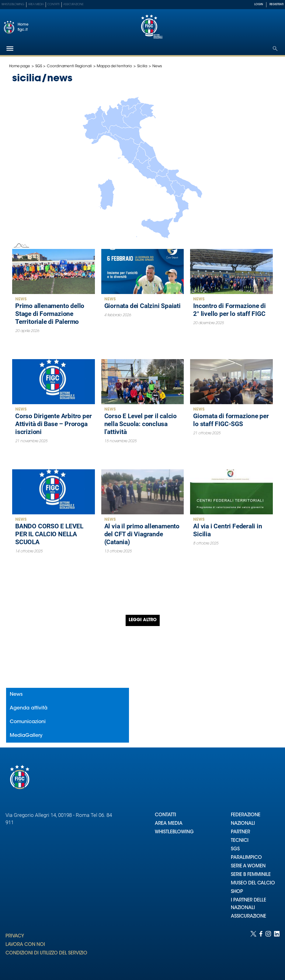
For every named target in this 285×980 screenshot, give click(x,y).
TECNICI (240, 841)
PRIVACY (15, 936)
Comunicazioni (28, 722)
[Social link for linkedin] (277, 949)
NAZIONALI (243, 824)
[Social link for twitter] (253, 949)
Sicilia (142, 66)
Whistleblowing (13, 4)
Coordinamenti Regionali (69, 66)
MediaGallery (26, 736)
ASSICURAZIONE (249, 917)
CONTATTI (165, 815)
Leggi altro (143, 620)
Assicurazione (73, 4)
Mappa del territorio (114, 66)
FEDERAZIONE (246, 815)
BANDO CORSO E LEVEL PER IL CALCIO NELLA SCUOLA (49, 534)
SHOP (237, 892)
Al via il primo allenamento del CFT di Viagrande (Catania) (142, 534)
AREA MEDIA (169, 824)
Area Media (36, 4)
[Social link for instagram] (268, 949)
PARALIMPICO (246, 858)
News (21, 299)
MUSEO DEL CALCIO (253, 883)
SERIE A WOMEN (248, 866)
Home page (20, 66)
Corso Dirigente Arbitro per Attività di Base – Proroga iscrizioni (53, 424)
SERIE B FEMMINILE (251, 875)
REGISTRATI (276, 4)
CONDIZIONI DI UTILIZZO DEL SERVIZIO (46, 953)
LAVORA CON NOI (25, 945)
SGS (39, 66)
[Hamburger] (10, 49)
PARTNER (240, 832)
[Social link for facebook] (261, 949)
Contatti (54, 4)
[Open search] (275, 49)
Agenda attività (29, 708)
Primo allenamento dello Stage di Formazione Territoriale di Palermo (50, 314)
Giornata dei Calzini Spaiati (142, 306)
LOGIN (259, 4)
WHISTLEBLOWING (174, 832)
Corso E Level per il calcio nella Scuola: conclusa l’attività (141, 424)
